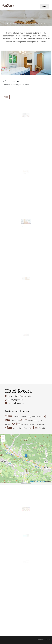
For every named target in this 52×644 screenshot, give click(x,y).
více (6, 97)
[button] (45, 6)
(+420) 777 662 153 (16, 400)
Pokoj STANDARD (12, 81)
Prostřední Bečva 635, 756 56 (20, 396)
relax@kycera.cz (16, 403)
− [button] (3, 440)
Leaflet (32, 482)
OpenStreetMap (41, 482)
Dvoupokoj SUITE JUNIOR (25, 228)
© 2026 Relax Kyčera (44, 640)
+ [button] (3, 437)
